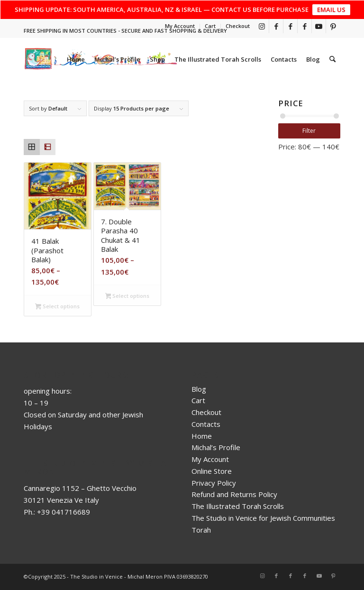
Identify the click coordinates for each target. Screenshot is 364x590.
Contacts (206, 424)
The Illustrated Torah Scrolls (238, 506)
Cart (210, 26)
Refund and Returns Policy (234, 494)
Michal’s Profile (216, 447)
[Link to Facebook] (276, 26)
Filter (309, 131)
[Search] (332, 59)
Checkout (238, 26)
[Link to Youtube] (319, 26)
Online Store (212, 471)
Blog (199, 389)
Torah (201, 530)
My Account (180, 26)
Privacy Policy (214, 483)
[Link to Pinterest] (333, 26)
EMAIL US (331, 9)
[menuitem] (180, 26)
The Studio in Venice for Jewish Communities (263, 518)
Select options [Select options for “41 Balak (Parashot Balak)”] (57, 307)
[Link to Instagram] (262, 26)
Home (202, 436)
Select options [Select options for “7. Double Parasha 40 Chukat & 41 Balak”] (127, 296)
